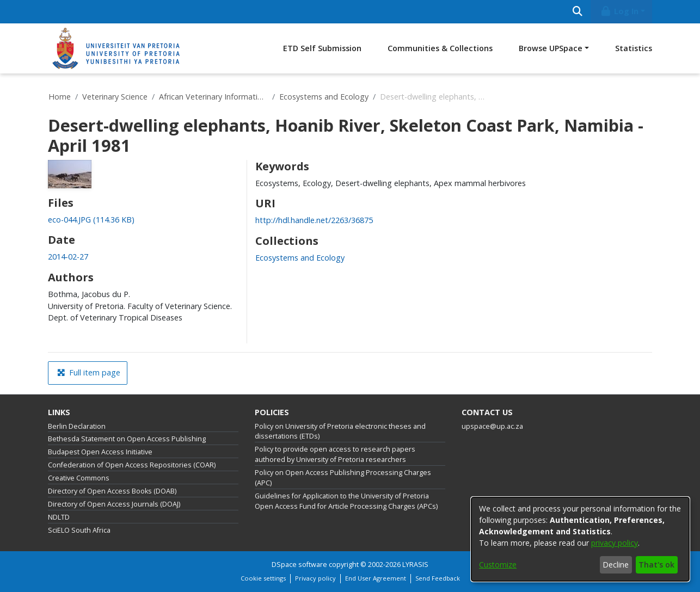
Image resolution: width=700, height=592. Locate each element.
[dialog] (580, 539)
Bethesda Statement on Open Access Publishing (127, 439)
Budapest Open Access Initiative (100, 452)
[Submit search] (577, 12)
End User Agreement (376, 578)
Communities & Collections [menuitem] (440, 48)
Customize (498, 565)
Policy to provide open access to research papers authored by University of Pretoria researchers (335, 454)
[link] (91, 220)
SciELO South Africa (79, 530)
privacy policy (615, 543)
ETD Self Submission (322, 48)
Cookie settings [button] (263, 578)
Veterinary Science (115, 97)
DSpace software (299, 565)
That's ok (656, 565)
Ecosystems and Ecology (324, 97)
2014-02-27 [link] (68, 257)
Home (60, 97)
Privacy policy (315, 578)
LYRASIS (415, 565)
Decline (616, 565)
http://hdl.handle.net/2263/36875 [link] (314, 220)
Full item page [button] (89, 372)
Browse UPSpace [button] (551, 48)
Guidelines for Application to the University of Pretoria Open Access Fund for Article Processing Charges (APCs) (346, 501)
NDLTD (59, 517)
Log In (619, 11)
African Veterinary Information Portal (213, 97)
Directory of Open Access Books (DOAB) (112, 491)
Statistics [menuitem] (634, 48)
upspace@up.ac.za (492, 426)
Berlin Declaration (77, 426)
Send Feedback (438, 578)
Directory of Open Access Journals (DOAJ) (114, 504)
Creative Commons (79, 478)
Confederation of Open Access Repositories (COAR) (132, 465)
